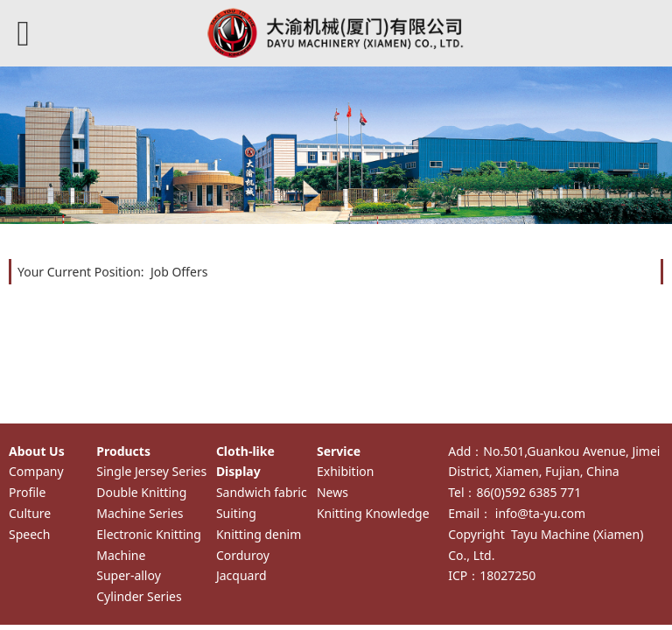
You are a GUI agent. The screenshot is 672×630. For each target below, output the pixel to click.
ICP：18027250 (492, 575)
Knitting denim (259, 534)
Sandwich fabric (262, 492)
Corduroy (243, 555)
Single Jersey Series (151, 471)
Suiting (236, 513)
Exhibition (345, 471)
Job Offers (179, 272)
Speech (29, 534)
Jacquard (241, 575)
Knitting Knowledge (373, 513)
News (332, 492)
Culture (30, 513)
